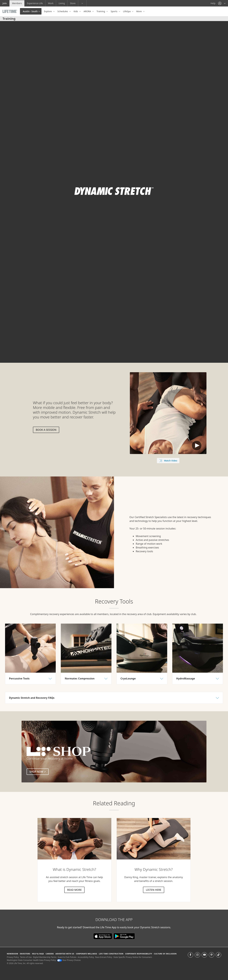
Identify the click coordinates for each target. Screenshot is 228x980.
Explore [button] (48, 11)
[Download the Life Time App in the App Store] (103, 936)
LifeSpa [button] (127, 11)
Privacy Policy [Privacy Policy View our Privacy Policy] (13, 957)
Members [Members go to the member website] (17, 3)
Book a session (46, 430)
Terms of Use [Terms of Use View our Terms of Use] (26, 957)
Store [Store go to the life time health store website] (73, 3)
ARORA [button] (88, 11)
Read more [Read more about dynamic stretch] (74, 890)
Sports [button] (114, 11)
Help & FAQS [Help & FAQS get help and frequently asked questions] (38, 954)
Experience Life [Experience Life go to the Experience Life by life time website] (35, 3)
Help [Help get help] (213, 3)
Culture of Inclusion (165, 954)
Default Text (197, 445)
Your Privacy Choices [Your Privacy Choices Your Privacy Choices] (69, 960)
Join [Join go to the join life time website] (5, 3)
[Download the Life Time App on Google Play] (124, 936)
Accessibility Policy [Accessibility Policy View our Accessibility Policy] (86, 957)
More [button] (139, 11)
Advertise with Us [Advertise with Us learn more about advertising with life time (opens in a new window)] (65, 954)
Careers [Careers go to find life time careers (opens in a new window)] (50, 954)
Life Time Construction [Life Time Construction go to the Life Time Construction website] (111, 954)
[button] (222, 3)
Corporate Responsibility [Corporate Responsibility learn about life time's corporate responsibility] (139, 954)
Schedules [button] (63, 11)
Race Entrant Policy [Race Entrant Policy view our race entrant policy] (104, 957)
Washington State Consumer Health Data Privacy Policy (31, 960)
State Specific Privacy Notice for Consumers (133, 957)
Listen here (154, 890)
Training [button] (101, 11)
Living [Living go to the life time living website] (62, 3)
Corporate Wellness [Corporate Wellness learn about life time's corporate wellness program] (86, 954)
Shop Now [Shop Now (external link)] (39, 772)
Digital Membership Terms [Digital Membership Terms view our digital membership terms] (45, 957)
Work (51, 3)
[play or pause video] (7, 355)
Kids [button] (76, 11)
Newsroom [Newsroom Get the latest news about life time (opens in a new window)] (12, 954)
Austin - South (30, 11)
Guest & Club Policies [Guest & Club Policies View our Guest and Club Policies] (67, 957)
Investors (25, 954)
